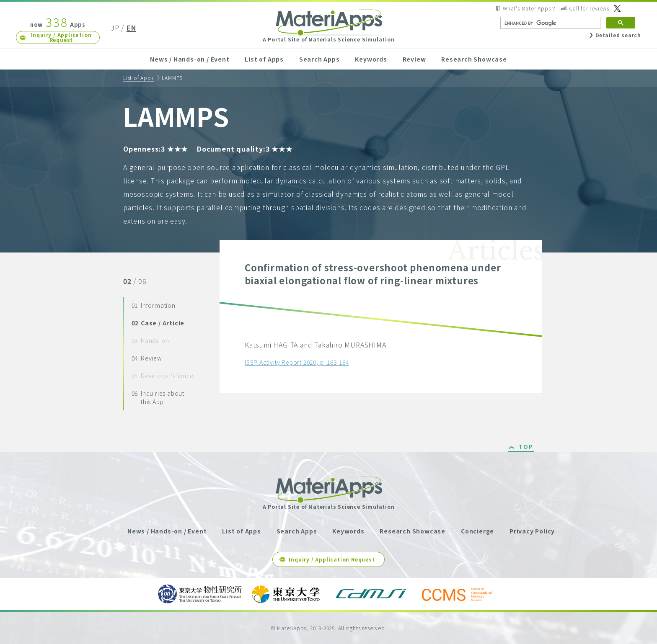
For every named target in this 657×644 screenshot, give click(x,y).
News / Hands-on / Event (190, 59)
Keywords (371, 59)
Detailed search (618, 35)
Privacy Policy (532, 531)
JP (115, 28)
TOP (526, 447)
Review (414, 59)
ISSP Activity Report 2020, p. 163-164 (297, 362)
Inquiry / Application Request (61, 37)
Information (154, 305)
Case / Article (158, 323)
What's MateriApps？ (529, 8)
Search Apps (319, 59)
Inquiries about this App (158, 397)
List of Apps (264, 59)
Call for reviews (589, 8)
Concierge (331, 79)
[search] (550, 23)
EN (131, 28)
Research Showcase (474, 59)
